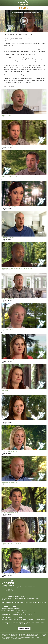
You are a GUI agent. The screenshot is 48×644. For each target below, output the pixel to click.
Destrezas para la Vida (14, 604)
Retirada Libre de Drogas (27, 602)
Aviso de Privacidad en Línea (32, 634)
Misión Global (16, 613)
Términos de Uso (42, 634)
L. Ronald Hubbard (28, 615)
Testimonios (24, 604)
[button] (24, 629)
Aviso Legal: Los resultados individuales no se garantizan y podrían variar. (31, 635)
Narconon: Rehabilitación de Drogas (11, 602)
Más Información (6, 622)
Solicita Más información (38, 622)
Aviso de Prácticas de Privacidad (9, 635)
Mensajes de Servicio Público (21, 624)
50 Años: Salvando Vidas (27, 613)
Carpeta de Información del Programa (21, 622)
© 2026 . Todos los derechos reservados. (14, 634)
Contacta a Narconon (7, 624)
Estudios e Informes (17, 615)
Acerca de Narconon (7, 613)
